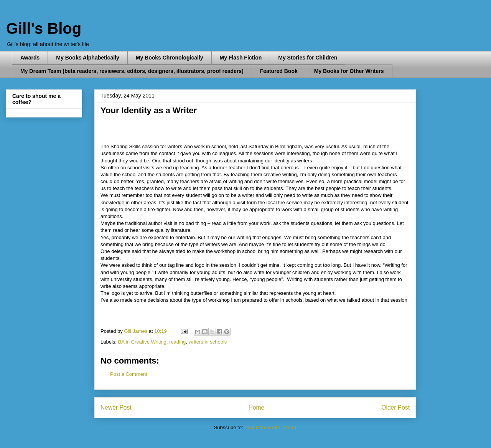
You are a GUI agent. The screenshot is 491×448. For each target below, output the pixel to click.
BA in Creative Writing (142, 342)
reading (177, 342)
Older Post (395, 407)
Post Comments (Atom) (270, 427)
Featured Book (279, 71)
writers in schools (208, 342)
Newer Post (116, 407)
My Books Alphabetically (87, 58)
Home (257, 407)
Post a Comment (129, 374)
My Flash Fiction (241, 58)
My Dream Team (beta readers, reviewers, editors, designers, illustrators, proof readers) (132, 71)
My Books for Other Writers (349, 71)
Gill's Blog (44, 28)
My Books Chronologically (170, 58)
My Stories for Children (308, 58)
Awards (30, 58)
